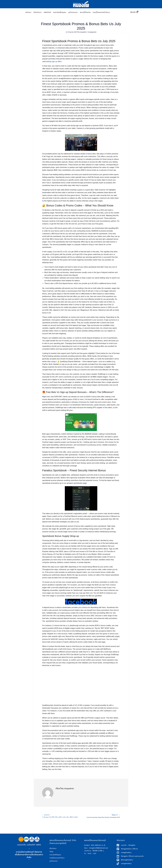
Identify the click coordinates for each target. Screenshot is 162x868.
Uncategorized (92, 32)
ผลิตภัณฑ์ (47, 12)
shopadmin (83, 32)
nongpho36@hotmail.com (98, 848)
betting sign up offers (54, 61)
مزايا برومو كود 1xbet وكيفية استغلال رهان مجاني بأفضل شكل (62, 816)
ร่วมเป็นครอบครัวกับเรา (101, 12)
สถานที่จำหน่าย (85, 12)
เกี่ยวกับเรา (38, 12)
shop (51, 851)
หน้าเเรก (28, 12)
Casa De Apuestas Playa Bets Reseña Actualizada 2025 (103, 816)
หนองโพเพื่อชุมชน (60, 12)
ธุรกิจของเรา (73, 12)
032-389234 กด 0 (98, 845)
